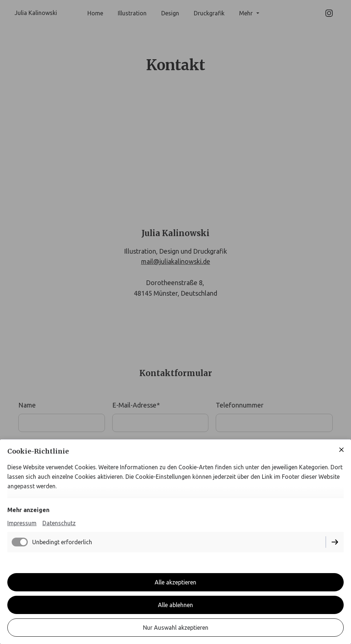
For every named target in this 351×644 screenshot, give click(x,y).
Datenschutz (59, 523)
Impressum (22, 523)
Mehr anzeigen (28, 510)
